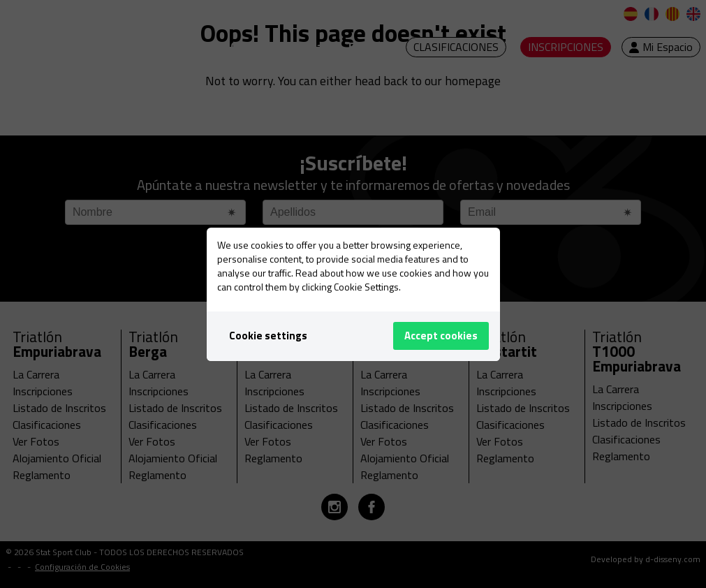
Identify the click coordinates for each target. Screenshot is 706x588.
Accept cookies (441, 336)
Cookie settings (268, 336)
